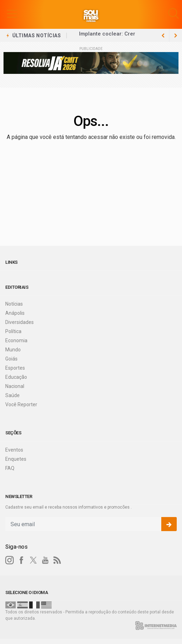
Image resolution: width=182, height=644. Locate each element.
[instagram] (9, 560)
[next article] (163, 36)
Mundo (13, 350)
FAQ (10, 468)
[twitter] (33, 560)
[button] (12, 13)
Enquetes (16, 459)
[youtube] (45, 560)
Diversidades (19, 322)
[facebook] (21, 560)
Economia (16, 340)
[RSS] (57, 560)
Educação (16, 377)
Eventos (14, 450)
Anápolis (15, 313)
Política (13, 331)
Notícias (14, 304)
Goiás (11, 359)
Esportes (15, 368)
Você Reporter (21, 404)
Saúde (12, 395)
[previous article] (176, 36)
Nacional (15, 386)
